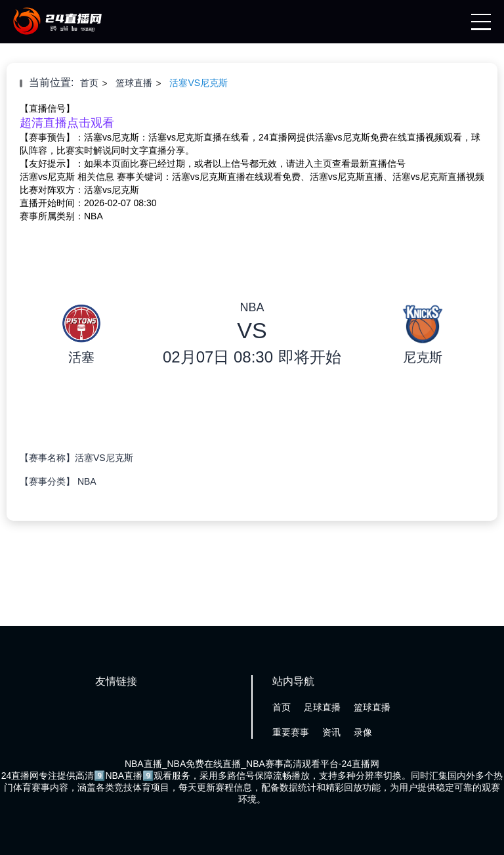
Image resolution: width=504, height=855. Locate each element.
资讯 (331, 732)
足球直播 (322, 707)
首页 (89, 83)
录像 (363, 732)
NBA (87, 481)
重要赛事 (291, 732)
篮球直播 (134, 83)
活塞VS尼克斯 (199, 83)
